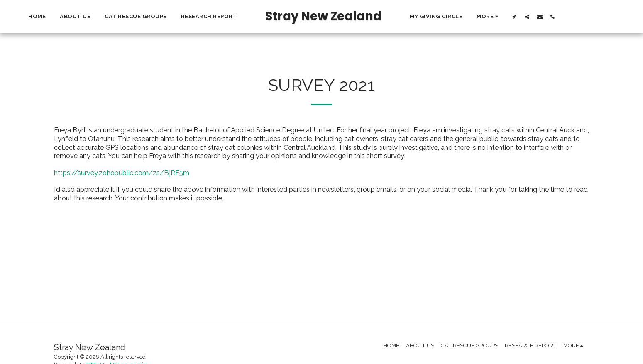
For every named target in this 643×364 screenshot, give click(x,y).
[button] (580, 17)
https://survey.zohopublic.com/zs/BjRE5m (122, 173)
